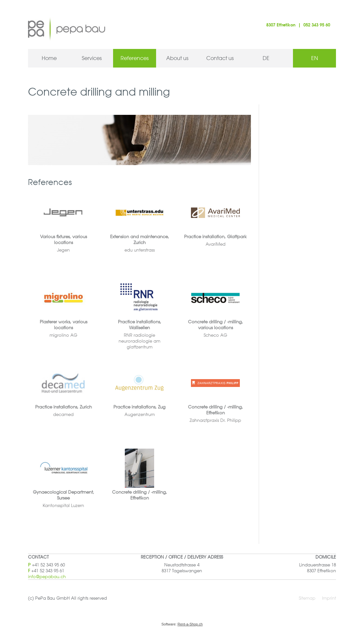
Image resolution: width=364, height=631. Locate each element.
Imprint (329, 598)
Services (92, 58)
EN (315, 58)
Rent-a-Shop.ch (190, 624)
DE (266, 58)
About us (177, 58)
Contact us (220, 58)
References (135, 58)
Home (49, 58)
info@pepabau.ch (47, 576)
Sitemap (307, 598)
